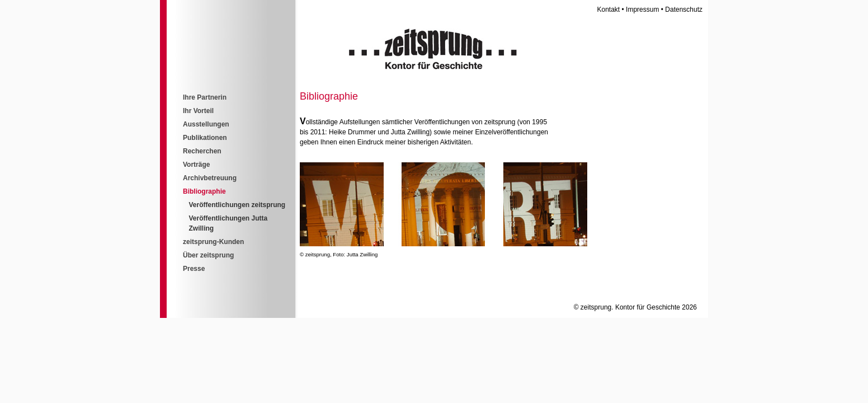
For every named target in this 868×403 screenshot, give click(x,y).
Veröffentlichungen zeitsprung (237, 205)
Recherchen (202, 151)
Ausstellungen (206, 124)
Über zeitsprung (208, 255)
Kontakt (609, 10)
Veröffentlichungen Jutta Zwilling (228, 223)
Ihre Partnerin (205, 97)
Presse (194, 269)
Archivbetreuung (210, 178)
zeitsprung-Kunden (213, 242)
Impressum (642, 10)
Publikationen (205, 138)
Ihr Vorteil (198, 111)
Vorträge (196, 165)
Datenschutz (684, 10)
